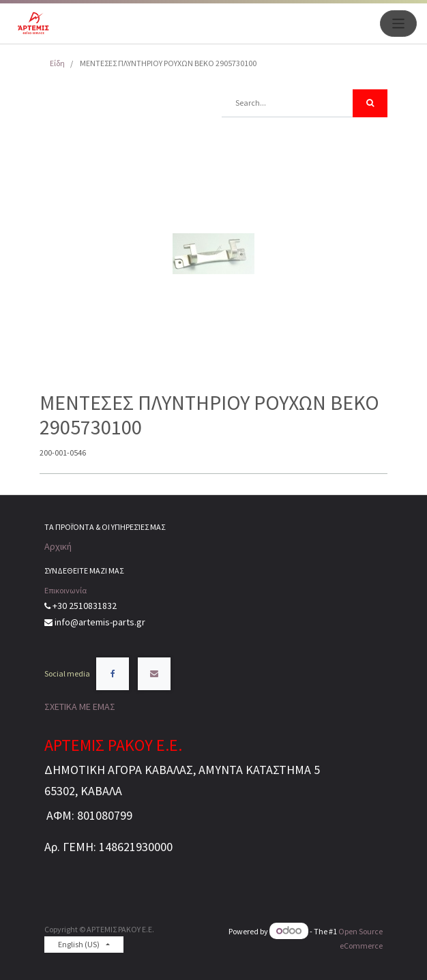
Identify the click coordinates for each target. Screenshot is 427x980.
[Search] (370, 103)
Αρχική (58, 546)
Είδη (57, 63)
